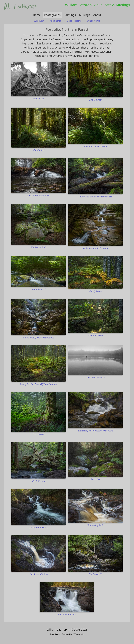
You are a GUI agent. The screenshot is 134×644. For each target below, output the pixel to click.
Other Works (94, 21)
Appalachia (55, 21)
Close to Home (74, 21)
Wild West (39, 21)
